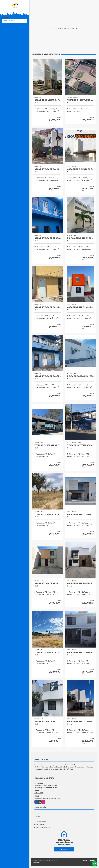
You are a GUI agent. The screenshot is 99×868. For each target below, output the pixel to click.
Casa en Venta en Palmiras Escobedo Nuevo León (48, 307)
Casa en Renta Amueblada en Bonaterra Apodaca (81, 583)
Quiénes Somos (41, 822)
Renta (37, 819)
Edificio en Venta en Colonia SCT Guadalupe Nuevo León (81, 238)
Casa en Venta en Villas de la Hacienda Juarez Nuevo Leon (48, 583)
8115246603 (39, 793)
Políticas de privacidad (43, 827)
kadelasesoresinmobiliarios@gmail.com (47, 798)
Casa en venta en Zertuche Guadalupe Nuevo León (48, 238)
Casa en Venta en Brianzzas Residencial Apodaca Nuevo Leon (81, 721)
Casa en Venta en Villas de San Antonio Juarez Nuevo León (81, 307)
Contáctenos (40, 825)
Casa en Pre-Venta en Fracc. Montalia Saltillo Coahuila (48, 100)
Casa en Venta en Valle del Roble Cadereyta (48, 721)
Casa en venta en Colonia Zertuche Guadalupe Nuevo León (48, 376)
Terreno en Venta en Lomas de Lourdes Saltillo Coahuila (48, 652)
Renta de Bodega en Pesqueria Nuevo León (81, 376)
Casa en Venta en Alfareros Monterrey (81, 652)
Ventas (38, 816)
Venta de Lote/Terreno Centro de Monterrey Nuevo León (81, 445)
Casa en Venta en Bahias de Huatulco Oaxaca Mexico (48, 169)
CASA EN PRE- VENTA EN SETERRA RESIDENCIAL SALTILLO (81, 169)
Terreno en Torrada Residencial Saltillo (48, 445)
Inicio (37, 813)
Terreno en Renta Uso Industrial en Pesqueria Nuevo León (81, 100)
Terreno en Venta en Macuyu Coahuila (48, 514)
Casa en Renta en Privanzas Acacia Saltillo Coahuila (81, 514)
